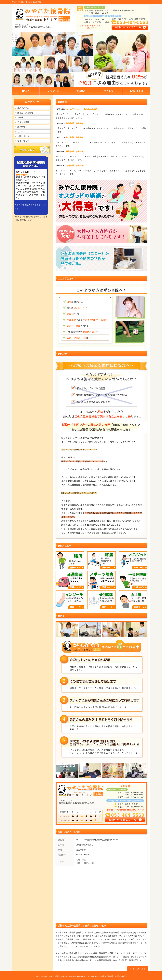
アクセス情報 (23, 122)
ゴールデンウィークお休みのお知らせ (83, 109)
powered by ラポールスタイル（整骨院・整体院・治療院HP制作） (102, 976)
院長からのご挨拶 (25, 113)
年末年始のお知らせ (75, 137)
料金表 (20, 118)
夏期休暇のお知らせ (75, 151)
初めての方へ (23, 108)
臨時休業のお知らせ (75, 123)
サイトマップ (23, 141)
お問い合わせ (23, 136)
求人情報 (21, 127)
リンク (20, 132)
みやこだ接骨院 (55, 976)
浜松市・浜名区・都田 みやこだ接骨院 (26, 2)
